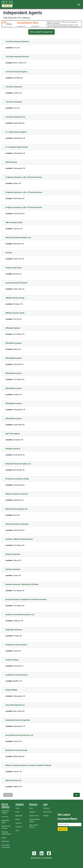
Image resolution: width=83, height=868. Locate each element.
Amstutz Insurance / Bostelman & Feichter (22, 584)
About (17, 830)
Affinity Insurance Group (15, 298)
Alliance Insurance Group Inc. (17, 494)
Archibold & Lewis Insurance (17, 675)
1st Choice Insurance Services (17, 41)
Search (18, 808)
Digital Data (19, 816)
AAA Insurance (11, 162)
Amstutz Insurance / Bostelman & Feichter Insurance (26, 599)
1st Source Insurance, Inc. (16, 117)
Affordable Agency (13, 328)
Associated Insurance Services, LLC (19, 735)
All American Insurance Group (17, 479)
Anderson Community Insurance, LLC (20, 615)
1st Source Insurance (14, 87)
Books (17, 812)
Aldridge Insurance (13, 449)
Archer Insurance (12, 660)
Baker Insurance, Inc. (14, 780)
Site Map (46, 816)
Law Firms (5, 817)
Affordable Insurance (14, 343)
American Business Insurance (17, 524)
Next (77, 795)
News (31, 808)
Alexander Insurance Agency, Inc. (18, 464)
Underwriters (6, 841)
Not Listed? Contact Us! (41, 32)
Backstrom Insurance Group (16, 750)
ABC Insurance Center (14, 222)
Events (18, 819)
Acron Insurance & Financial (16, 283)
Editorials (32, 812)
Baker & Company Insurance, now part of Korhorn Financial (28, 765)
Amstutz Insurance (13, 554)
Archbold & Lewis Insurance (16, 645)
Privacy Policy (47, 812)
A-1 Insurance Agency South (17, 147)
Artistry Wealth (11, 690)
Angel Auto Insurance (14, 630)
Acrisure (9, 253)
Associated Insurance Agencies (18, 720)
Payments (19, 823)
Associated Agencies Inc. (15, 705)
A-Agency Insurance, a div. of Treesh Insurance (24, 177)
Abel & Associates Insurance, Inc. (18, 238)
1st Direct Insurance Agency (16, 72)
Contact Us (19, 827)
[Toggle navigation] (79, 4)
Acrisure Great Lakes (14, 268)
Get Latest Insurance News (67, 817)
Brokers (4, 838)
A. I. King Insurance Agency (16, 132)
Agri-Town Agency (13, 434)
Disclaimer (46, 808)
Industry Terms (34, 816)
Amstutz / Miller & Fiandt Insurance (19, 539)
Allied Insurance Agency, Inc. (17, 509)
